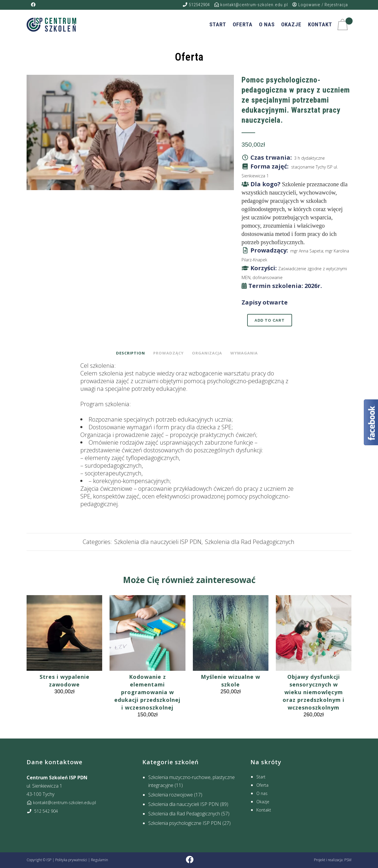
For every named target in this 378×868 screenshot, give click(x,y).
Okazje (263, 802)
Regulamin (100, 860)
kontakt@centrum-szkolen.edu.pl (251, 5)
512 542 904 (42, 811)
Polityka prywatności (71, 860)
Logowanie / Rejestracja (320, 5)
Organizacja (207, 353)
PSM (348, 860)
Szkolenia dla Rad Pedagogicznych (250, 542)
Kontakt (264, 810)
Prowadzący (168, 353)
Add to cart (270, 320)
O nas (262, 793)
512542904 (196, 5)
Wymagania (244, 353)
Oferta (262, 785)
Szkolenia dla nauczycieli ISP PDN (158, 542)
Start (261, 777)
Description (131, 353)
